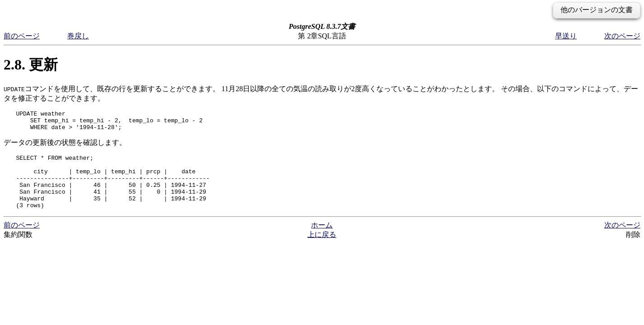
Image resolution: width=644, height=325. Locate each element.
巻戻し (78, 36)
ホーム (322, 240)
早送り (566, 36)
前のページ (22, 36)
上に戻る (322, 249)
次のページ (622, 36)
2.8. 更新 (31, 65)
